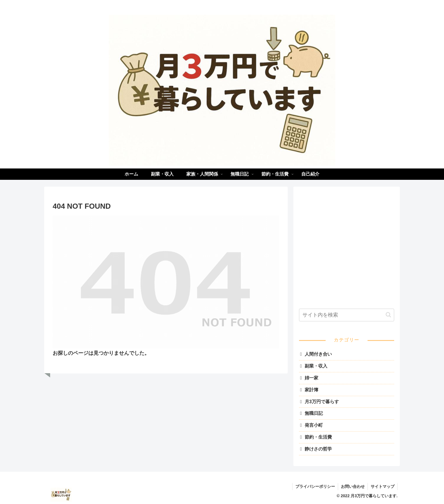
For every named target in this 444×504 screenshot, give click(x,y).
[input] (347, 315)
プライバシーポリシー (315, 486)
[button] (388, 315)
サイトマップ (383, 486)
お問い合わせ (353, 486)
